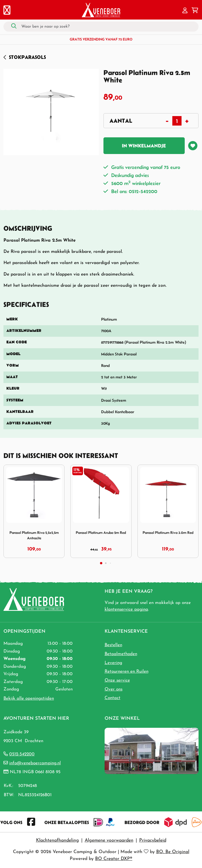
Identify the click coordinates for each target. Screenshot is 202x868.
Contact (113, 698)
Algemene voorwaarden (109, 840)
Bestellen (113, 645)
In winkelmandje (144, 146)
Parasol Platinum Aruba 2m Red (101, 533)
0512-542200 (22, 754)
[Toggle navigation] (7, 11)
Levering (113, 663)
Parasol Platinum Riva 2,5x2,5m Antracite (34, 535)
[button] (185, 11)
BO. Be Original (173, 852)
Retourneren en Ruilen (127, 671)
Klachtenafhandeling (57, 840)
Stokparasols (27, 57)
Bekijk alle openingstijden (29, 698)
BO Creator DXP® (114, 859)
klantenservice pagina (126, 609)
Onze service (117, 680)
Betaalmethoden (121, 654)
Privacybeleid (153, 840)
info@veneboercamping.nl (35, 763)
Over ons (114, 689)
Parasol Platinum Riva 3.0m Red (168, 533)
